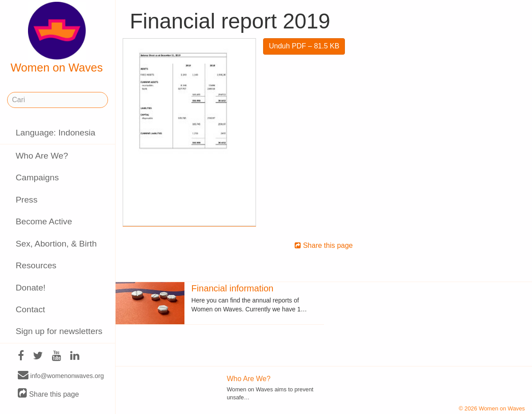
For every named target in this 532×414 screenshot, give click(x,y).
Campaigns (37, 177)
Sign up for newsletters (59, 331)
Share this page (48, 394)
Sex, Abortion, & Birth (56, 244)
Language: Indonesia (55, 133)
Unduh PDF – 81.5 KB (304, 46)
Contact (30, 309)
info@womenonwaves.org (61, 375)
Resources (36, 265)
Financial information (233, 288)
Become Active (44, 221)
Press (26, 200)
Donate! (30, 288)
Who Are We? (42, 156)
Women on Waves (57, 38)
